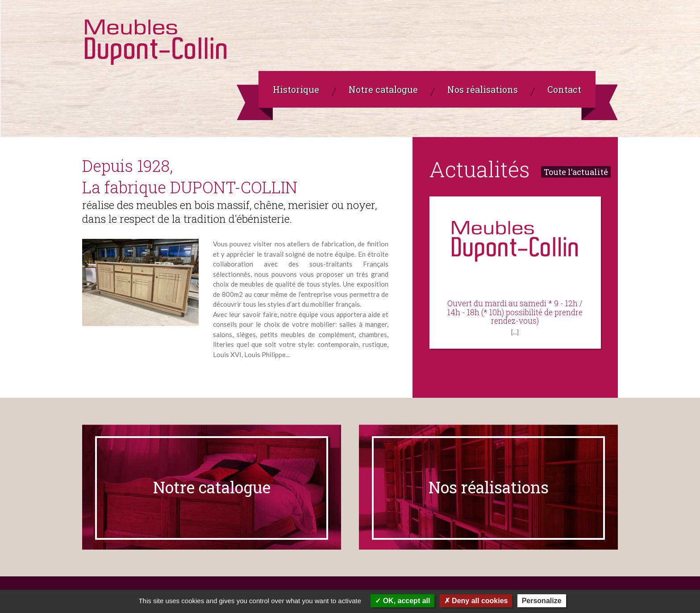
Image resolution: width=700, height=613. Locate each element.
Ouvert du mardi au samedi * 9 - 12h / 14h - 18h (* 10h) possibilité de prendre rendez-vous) (515, 313)
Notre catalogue (212, 487)
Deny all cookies (476, 601)
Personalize (542, 601)
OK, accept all (402, 601)
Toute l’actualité (576, 172)
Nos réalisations (489, 487)
